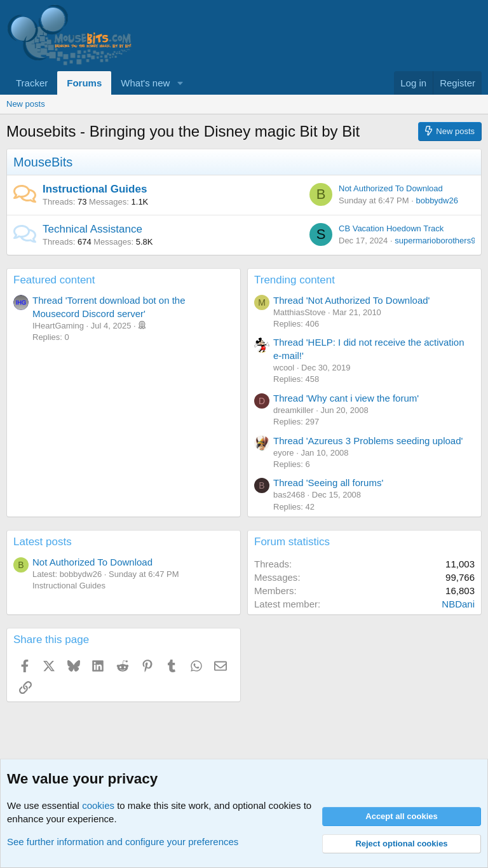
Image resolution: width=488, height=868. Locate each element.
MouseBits (43, 162)
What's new (145, 83)
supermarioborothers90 (437, 241)
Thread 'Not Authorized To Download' (351, 300)
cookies (98, 805)
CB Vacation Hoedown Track (391, 228)
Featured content (54, 280)
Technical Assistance (92, 229)
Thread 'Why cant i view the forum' (346, 398)
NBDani (458, 604)
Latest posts (43, 542)
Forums (84, 83)
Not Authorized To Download (391, 188)
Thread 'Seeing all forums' (328, 483)
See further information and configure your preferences (123, 842)
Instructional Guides (95, 189)
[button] (180, 83)
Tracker (32, 83)
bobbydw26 (437, 200)
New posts (26, 104)
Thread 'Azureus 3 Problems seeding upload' (368, 441)
